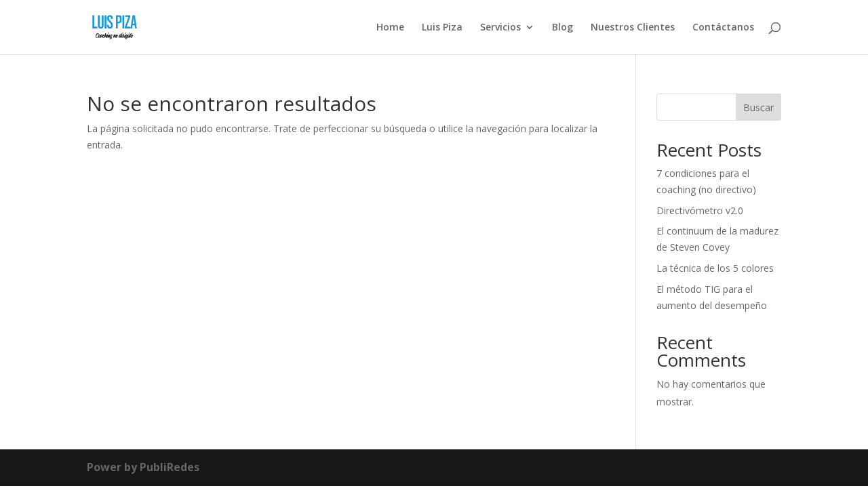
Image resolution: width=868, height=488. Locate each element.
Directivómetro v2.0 (700, 210)
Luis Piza (442, 28)
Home (390, 28)
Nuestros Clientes (633, 28)
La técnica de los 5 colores (715, 268)
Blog (563, 28)
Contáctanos (723, 28)
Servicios (500, 28)
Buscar (758, 107)
